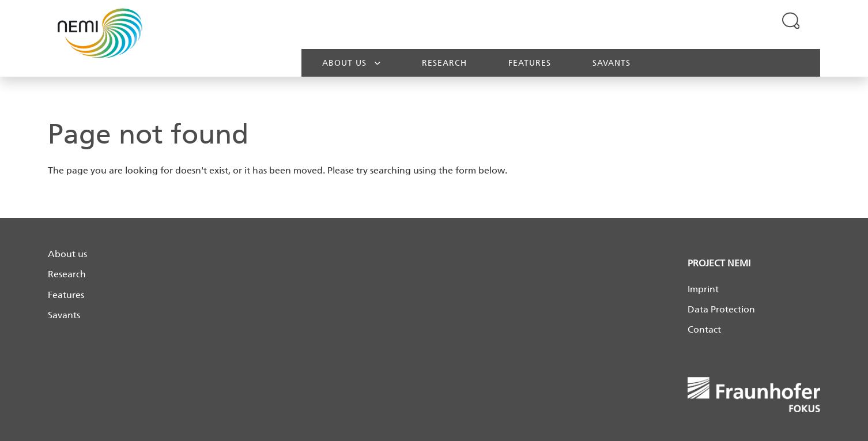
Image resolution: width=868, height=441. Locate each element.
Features (530, 63)
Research (444, 63)
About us (351, 62)
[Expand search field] (791, 20)
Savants (612, 63)
